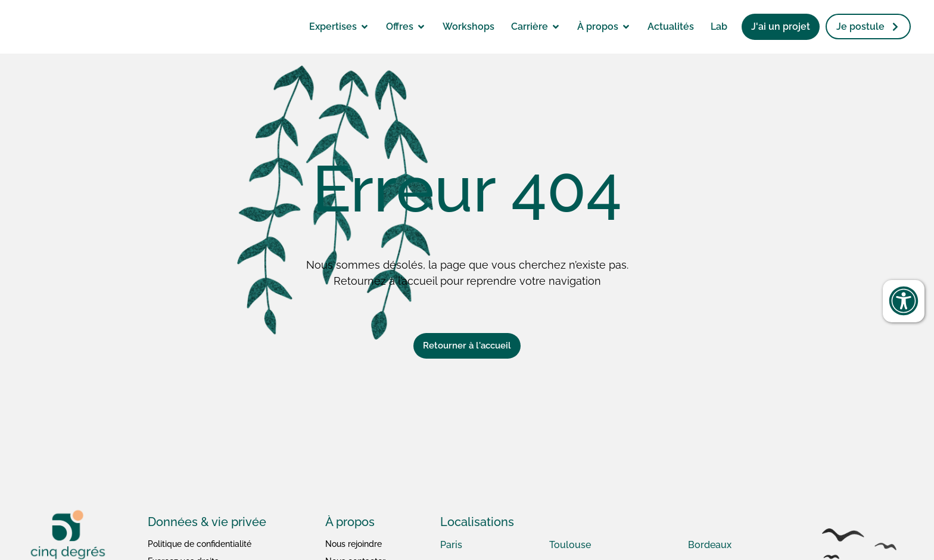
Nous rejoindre (354, 544)
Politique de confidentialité (200, 544)
